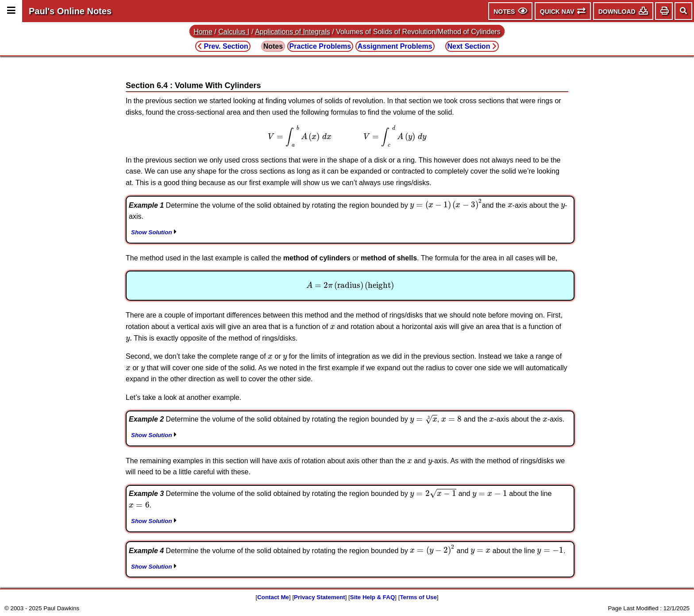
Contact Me (273, 597)
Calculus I (234, 32)
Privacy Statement (320, 597)
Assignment (395, 46)
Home (203, 32)
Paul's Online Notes (70, 11)
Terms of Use (418, 597)
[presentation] (347, 136)
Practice (320, 46)
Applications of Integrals (293, 32)
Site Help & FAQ (372, 597)
